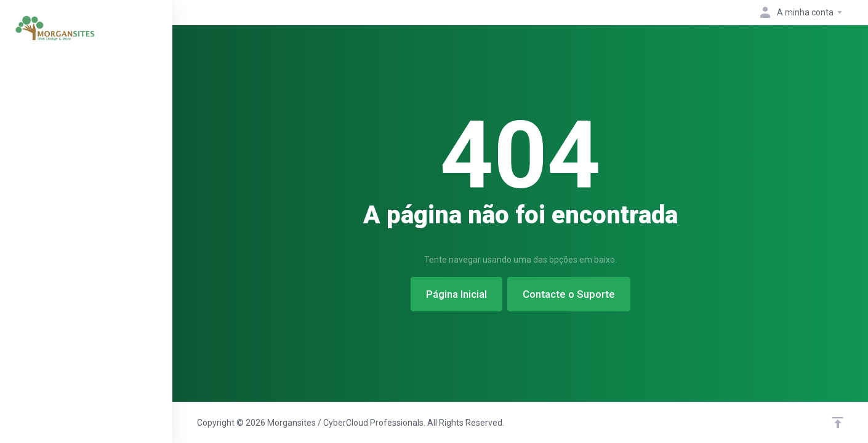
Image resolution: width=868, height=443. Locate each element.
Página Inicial (456, 294)
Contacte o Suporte (569, 294)
